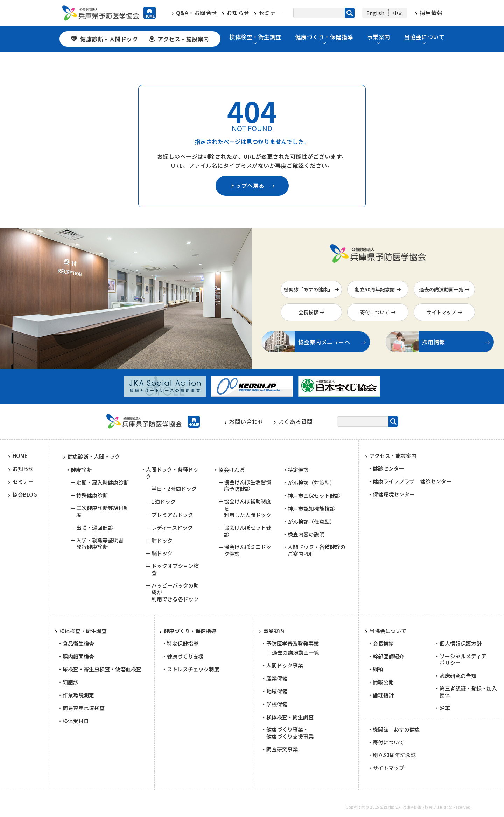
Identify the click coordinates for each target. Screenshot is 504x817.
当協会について (425, 37)
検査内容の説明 (306, 534)
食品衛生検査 (78, 644)
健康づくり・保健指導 (324, 37)
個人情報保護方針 (461, 644)
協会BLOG (25, 495)
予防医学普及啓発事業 (293, 644)
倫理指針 (383, 695)
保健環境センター (394, 494)
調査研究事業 (282, 749)
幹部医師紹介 (388, 657)
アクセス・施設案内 (183, 39)
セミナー (270, 13)
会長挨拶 (308, 312)
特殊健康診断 (92, 495)
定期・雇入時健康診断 (103, 482)
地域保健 (277, 691)
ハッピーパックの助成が (175, 592)
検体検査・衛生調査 (255, 37)
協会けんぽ (232, 470)
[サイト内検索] (324, 13)
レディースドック (172, 528)
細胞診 (71, 682)
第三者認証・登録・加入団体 (468, 692)
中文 (398, 13)
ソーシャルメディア (463, 660)
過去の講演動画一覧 (441, 289)
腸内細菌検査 (78, 657)
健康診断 (81, 470)
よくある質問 (296, 421)
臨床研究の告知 (458, 676)
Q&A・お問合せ (197, 13)
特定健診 (298, 470)
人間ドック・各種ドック (172, 473)
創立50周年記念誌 (375, 289)
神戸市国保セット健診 (314, 496)
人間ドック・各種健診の (317, 550)
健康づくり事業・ (290, 733)
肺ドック (162, 541)
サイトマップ (441, 312)
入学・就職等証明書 (100, 544)
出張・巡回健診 (95, 528)
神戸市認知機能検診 (311, 509)
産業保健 (277, 678)
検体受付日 (76, 721)
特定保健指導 (183, 644)
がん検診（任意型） (311, 522)
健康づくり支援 (185, 657)
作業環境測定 (78, 695)
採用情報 (431, 13)
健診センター (388, 468)
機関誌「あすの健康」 (308, 289)
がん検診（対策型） (311, 483)
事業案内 (379, 37)
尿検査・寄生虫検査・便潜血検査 (102, 669)
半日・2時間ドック (174, 489)
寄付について (375, 312)
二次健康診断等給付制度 (103, 511)
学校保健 (277, 704)
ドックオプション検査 (175, 569)
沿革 (445, 708)
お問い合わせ (246, 421)
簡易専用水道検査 (84, 708)
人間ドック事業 (285, 665)
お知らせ (238, 13)
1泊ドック (164, 502)
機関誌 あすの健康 (396, 729)
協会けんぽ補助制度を (248, 508)
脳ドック (162, 553)
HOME (150, 16)
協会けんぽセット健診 (248, 531)
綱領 (378, 669)
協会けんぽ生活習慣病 (248, 485)
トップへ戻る (247, 185)
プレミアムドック (172, 515)
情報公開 (383, 682)
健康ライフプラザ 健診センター (412, 481)
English (375, 13)
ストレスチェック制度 (193, 669)
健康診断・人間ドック (109, 39)
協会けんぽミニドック (248, 550)
